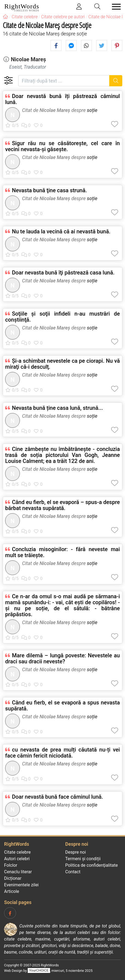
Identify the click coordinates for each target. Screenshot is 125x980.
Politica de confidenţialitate (91, 865)
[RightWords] (5, 17)
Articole (12, 891)
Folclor (11, 865)
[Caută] (116, 81)
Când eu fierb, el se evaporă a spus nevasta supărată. (62, 706)
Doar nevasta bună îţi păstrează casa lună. (63, 273)
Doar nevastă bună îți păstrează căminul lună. (62, 99)
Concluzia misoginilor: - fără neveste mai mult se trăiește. (62, 552)
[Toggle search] (98, 7)
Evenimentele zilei (21, 885)
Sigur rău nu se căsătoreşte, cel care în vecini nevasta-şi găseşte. (62, 146)
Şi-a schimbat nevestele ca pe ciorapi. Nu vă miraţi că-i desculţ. (62, 364)
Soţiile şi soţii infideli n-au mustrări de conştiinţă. (62, 317)
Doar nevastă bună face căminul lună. (57, 797)
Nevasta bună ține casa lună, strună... (57, 408)
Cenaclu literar (18, 872)
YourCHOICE (39, 971)
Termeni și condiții (83, 859)
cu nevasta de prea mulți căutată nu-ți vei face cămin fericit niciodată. (62, 753)
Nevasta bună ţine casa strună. (49, 190)
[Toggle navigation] (115, 7)
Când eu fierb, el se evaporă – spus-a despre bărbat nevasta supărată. (62, 505)
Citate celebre (17, 852)
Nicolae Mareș (28, 59)
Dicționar (13, 878)
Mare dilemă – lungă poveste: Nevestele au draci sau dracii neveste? (62, 658)
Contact (73, 872)
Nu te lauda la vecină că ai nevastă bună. (61, 231)
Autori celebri (17, 859)
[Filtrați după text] (64, 81)
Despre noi (76, 852)
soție (92, 110)
